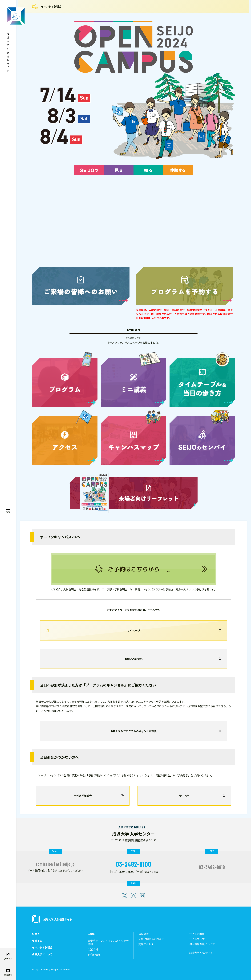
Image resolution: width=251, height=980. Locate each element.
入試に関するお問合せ (151, 939)
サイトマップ (197, 939)
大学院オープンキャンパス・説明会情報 (108, 942)
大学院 (92, 934)
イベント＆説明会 (51, 6)
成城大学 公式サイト (201, 953)
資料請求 (144, 934)
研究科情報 (94, 955)
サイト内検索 (197, 934)
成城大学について (42, 954)
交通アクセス (146, 944)
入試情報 (93, 950)
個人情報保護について (202, 944)
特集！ (36, 934)
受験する (37, 941)
